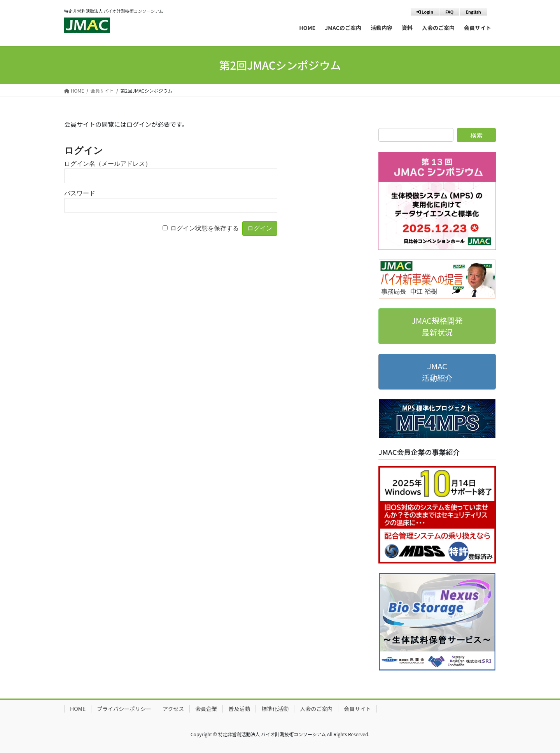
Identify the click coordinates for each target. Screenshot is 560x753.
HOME (78, 709)
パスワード (80, 193)
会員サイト (357, 709)
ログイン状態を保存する (205, 228)
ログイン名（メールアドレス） (108, 164)
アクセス (173, 709)
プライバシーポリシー (124, 709)
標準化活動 (275, 709)
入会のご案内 (316, 709)
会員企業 (206, 709)
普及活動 (239, 709)
